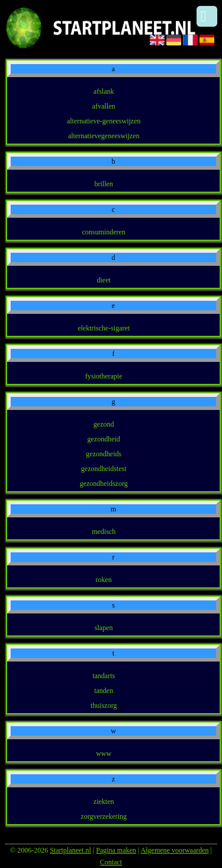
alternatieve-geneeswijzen (104, 121)
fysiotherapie (104, 376)
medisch (104, 532)
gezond (104, 424)
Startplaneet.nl (70, 850)
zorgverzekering (104, 816)
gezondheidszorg (104, 484)
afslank (104, 91)
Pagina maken (116, 850)
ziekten (104, 802)
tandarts (104, 676)
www (104, 753)
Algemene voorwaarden (175, 850)
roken (104, 580)
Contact (111, 862)
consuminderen (104, 232)
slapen (104, 628)
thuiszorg (104, 705)
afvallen (104, 106)
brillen (104, 184)
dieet (104, 280)
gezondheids (104, 454)
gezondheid (104, 439)
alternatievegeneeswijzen (104, 136)
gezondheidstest (104, 469)
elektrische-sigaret (104, 328)
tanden (104, 691)
